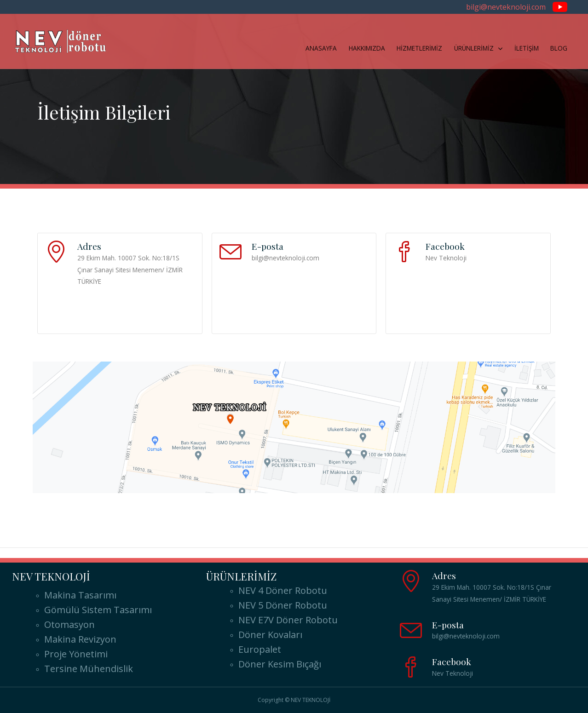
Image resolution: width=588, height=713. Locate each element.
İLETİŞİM (527, 48)
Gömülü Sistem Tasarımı (98, 610)
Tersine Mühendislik (89, 669)
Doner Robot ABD (236, 538)
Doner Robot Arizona (285, 554)
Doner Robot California (527, 554)
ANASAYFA (321, 48)
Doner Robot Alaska (173, 554)
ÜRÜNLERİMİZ (474, 48)
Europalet (260, 649)
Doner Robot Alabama (58, 554)
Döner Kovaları (270, 635)
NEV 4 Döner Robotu (283, 590)
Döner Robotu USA (337, 538)
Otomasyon (69, 624)
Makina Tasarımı (80, 595)
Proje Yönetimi (76, 654)
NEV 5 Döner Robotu (283, 605)
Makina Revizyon (80, 639)
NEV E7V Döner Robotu (288, 620)
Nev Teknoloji (446, 258)
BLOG (559, 48)
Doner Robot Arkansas (404, 554)
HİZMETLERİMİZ (419, 48)
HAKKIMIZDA (367, 48)
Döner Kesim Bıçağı (280, 664)
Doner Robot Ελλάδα (130, 538)
